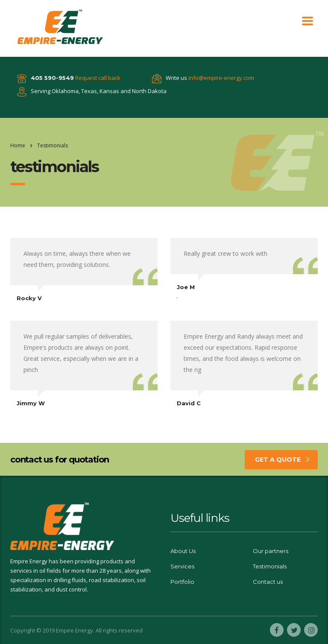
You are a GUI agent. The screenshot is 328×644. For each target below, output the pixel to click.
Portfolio (182, 582)
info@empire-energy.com (221, 78)
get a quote (283, 460)
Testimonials (270, 566)
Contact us (268, 582)
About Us (183, 551)
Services (182, 566)
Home (18, 145)
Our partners (271, 551)
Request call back (98, 78)
